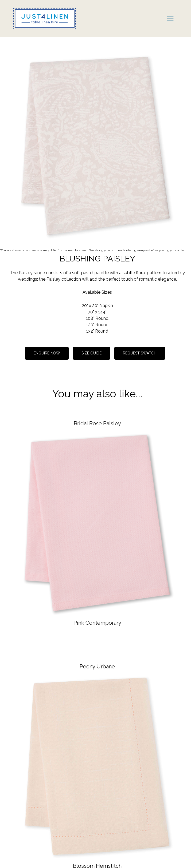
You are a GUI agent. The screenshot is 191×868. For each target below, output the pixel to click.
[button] (170, 19)
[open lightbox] (96, 146)
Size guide (91, 353)
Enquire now (47, 353)
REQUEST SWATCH (140, 353)
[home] (43, 19)
